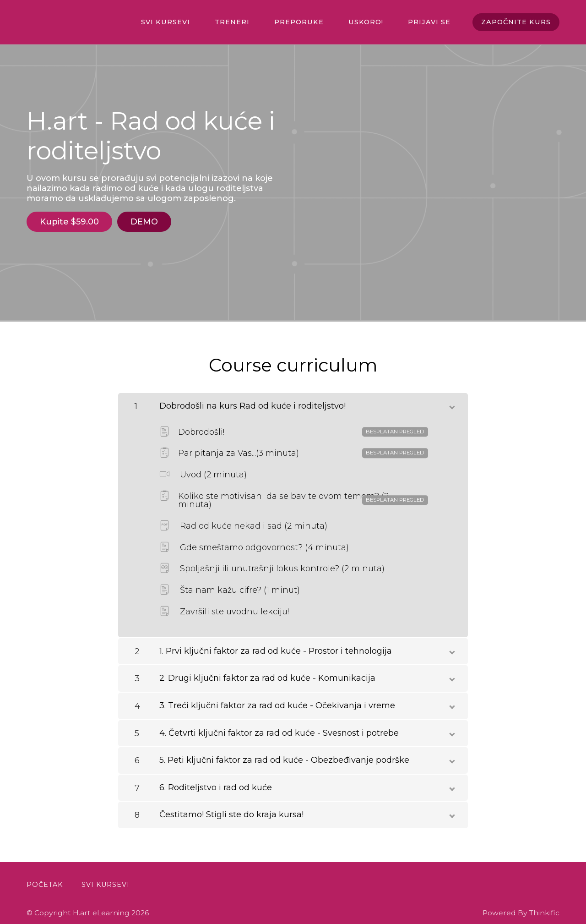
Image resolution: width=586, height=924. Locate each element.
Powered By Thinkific (521, 910)
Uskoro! (374, 22)
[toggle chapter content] (451, 402)
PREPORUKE (313, 22)
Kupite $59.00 (69, 222)
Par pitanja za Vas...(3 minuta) (294, 450)
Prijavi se (431, 22)
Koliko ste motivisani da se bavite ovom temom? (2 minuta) (294, 497)
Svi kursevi (192, 22)
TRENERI (252, 22)
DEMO (147, 222)
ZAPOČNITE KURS (515, 22)
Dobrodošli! (294, 429)
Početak (45, 882)
